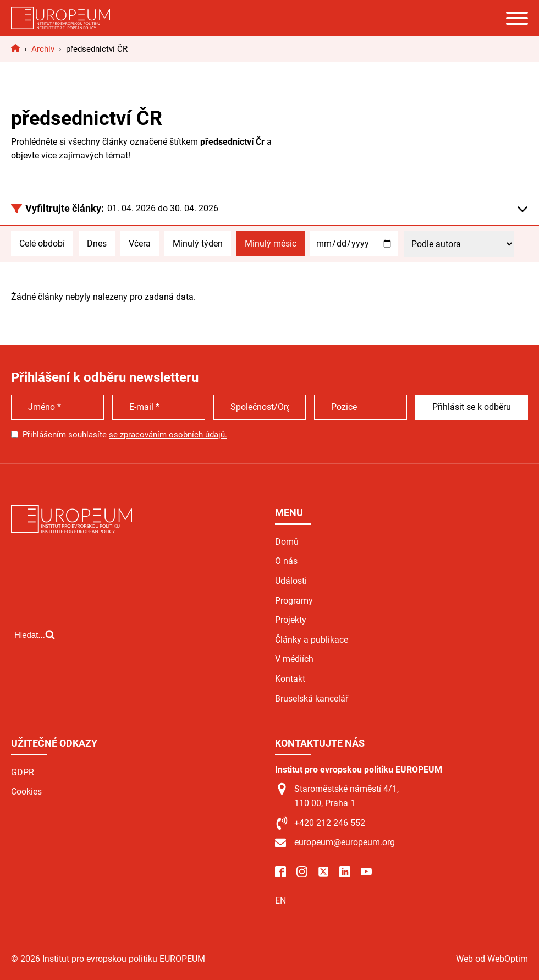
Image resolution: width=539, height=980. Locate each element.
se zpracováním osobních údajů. (168, 435)
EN (280, 900)
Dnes (97, 243)
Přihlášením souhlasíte (125, 435)
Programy (294, 601)
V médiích (294, 659)
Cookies (26, 792)
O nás (286, 561)
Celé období (42, 243)
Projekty (291, 620)
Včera (140, 243)
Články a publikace (312, 640)
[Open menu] (517, 18)
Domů (287, 542)
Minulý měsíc (271, 243)
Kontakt (290, 679)
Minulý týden (198, 243)
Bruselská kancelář (312, 699)
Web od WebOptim (492, 959)
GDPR (23, 772)
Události (291, 581)
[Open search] (35, 634)
